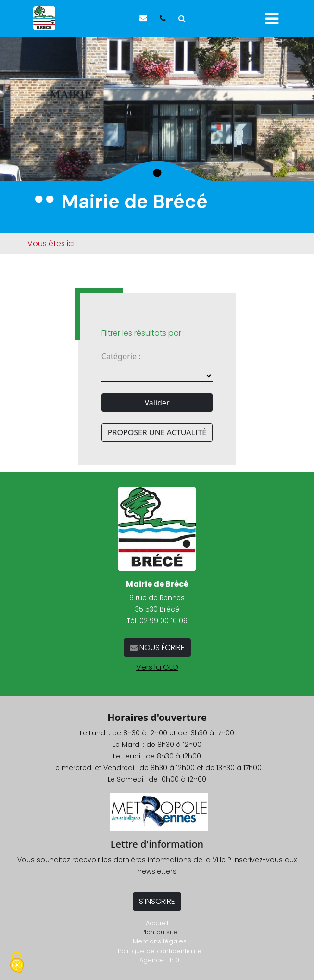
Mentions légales (160, 941)
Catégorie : (121, 356)
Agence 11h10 (159, 960)
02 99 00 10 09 (163, 621)
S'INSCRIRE (157, 901)
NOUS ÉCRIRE (161, 647)
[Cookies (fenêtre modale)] (17, 963)
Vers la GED (157, 667)
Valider (157, 403)
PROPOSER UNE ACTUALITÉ (157, 432)
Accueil (157, 923)
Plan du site (159, 932)
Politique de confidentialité (160, 951)
